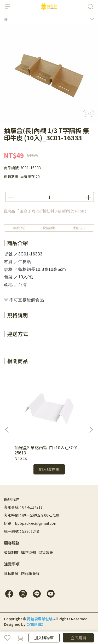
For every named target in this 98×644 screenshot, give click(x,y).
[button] (91, 430)
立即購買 (78, 638)
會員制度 (11, 552)
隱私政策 (11, 573)
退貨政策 (46, 552)
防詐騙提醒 (30, 573)
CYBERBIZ (35, 624)
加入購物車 (44, 638)
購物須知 (28, 552)
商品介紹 (19, 228)
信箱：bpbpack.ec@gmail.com (31, 523)
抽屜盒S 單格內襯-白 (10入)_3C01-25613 (47, 450)
